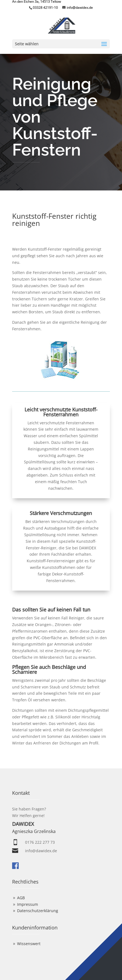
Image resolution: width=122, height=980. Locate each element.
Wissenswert (29, 944)
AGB (21, 898)
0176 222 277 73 (40, 842)
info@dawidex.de (41, 851)
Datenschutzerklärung (38, 911)
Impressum (28, 904)
